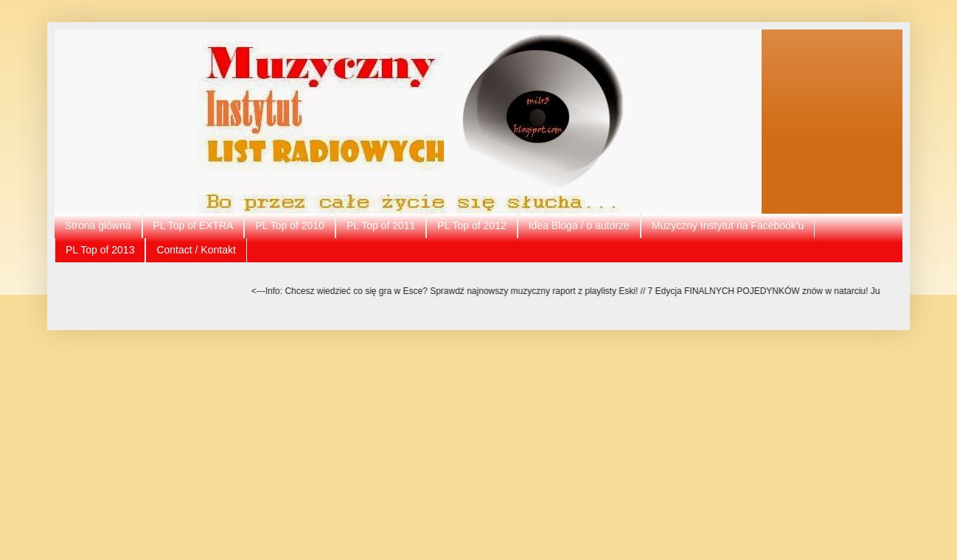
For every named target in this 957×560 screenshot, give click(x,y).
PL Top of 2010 (289, 225)
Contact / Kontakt (196, 250)
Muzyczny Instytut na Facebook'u (728, 225)
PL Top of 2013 (100, 250)
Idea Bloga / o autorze (579, 225)
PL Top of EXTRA (194, 225)
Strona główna (98, 225)
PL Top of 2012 (471, 225)
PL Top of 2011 (381, 225)
